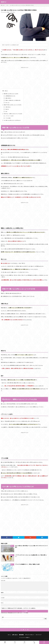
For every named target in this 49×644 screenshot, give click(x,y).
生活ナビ (4, 2)
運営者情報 (21, 635)
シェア (15, 642)
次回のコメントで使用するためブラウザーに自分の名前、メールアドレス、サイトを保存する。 (19, 608)
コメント (3, 581)
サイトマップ (38, 635)
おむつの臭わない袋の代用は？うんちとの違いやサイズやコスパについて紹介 (31, 546)
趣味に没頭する (7, 98)
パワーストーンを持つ (8, 116)
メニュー (24, 642)
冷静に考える (7, 107)
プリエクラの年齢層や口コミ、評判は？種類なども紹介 (27, 564)
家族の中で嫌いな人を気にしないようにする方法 (12, 105)
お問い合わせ (15, 635)
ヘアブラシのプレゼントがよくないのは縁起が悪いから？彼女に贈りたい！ (31, 556)
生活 (7, 5)
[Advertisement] (24, 77)
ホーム (9, 635)
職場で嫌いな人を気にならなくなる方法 (10, 94)
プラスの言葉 (7, 118)
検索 (3, 617)
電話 (34, 642)
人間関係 (13, 12)
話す (5, 111)
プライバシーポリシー (30, 635)
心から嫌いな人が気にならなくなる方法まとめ (11, 120)
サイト (2, 603)
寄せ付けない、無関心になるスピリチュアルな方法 (12, 114)
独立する (6, 109)
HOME (3, 5)
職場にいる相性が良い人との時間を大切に (12, 100)
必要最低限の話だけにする (9, 96)
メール (3, 598)
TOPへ (44, 642)
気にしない (6, 103)
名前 (2, 593)
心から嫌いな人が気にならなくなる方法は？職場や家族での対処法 (22, 5)
